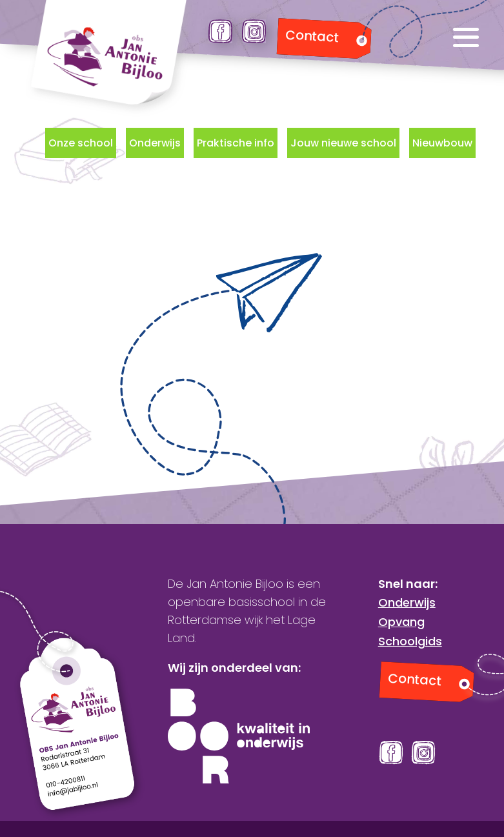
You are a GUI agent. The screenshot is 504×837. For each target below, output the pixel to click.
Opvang (401, 622)
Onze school (81, 143)
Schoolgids (410, 641)
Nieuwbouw (442, 143)
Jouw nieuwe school (343, 143)
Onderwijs (155, 143)
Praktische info (236, 143)
